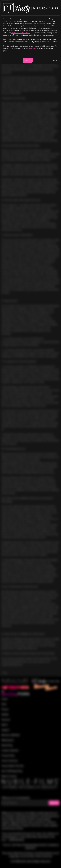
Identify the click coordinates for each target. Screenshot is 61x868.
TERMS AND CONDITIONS (21, 33)
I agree (28, 60)
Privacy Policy (33, 48)
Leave (56, 60)
